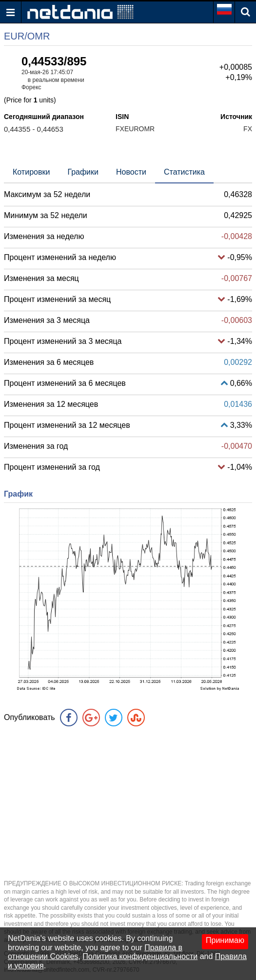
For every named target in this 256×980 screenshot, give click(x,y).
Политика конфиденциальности (140, 956)
